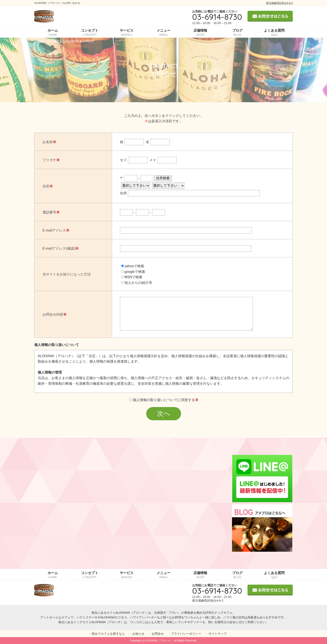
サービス (127, 33)
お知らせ (138, 634)
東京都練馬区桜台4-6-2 (279, 3)
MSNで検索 (132, 277)
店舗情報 (200, 33)
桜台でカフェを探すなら (108, 634)
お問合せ (158, 634)
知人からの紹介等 (137, 283)
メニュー (163, 33)
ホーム (53, 33)
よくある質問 (274, 33)
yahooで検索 (133, 266)
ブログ (237, 33)
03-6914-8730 (217, 17)
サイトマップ (218, 634)
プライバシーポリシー (186, 634)
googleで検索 (133, 272)
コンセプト (90, 33)
